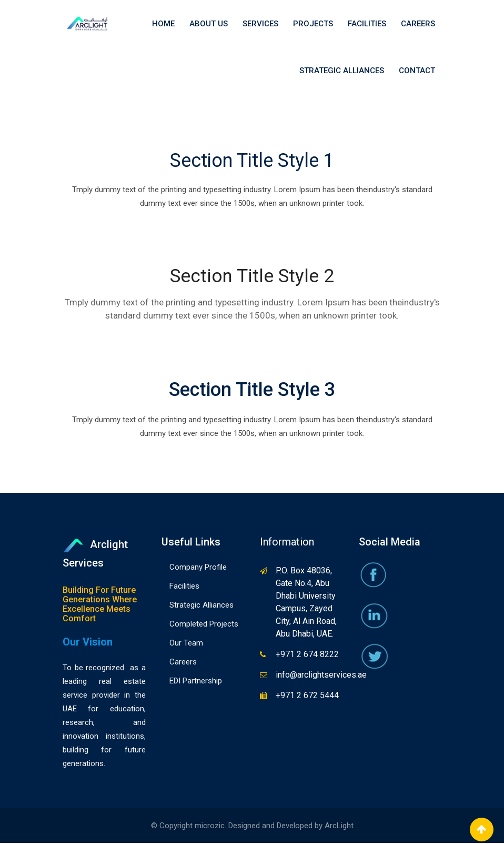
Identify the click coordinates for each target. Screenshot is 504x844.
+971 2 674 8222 (307, 655)
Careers (418, 24)
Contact (417, 71)
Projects (313, 24)
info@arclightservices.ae (321, 676)
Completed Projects (204, 625)
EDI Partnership (196, 682)
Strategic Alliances (342, 71)
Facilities (367, 24)
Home (163, 24)
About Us (209, 24)
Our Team (186, 644)
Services (260, 24)
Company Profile (198, 568)
